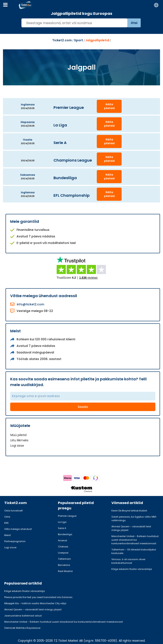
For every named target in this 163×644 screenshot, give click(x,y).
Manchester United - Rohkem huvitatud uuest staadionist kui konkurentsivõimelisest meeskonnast (135, 540)
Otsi (134, 23)
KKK (6, 523)
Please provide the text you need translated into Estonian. (39, 597)
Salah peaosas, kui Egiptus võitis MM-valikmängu (134, 519)
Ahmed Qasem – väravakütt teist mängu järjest (131, 528)
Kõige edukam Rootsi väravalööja (132, 569)
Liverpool (63, 553)
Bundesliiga (65, 534)
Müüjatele (20, 426)
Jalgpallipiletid (97, 40)
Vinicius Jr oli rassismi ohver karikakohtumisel (128, 561)
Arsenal (63, 540)
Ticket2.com (62, 40)
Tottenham (64, 559)
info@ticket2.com (30, 304)
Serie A (62, 528)
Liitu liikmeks (19, 440)
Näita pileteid (109, 106)
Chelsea (63, 547)
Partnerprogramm (15, 541)
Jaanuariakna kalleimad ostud (23, 616)
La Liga (62, 522)
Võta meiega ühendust (18, 529)
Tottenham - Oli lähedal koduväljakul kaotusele (134, 551)
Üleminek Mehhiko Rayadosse (22, 628)
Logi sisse (17, 446)
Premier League (67, 516)
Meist (8, 535)
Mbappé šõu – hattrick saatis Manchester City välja (35, 603)
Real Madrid (65, 571)
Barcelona (64, 565)
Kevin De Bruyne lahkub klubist (129, 511)
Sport (79, 40)
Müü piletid (18, 435)
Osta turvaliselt (13, 511)
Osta (7, 517)
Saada (83, 407)
